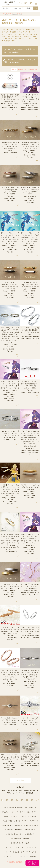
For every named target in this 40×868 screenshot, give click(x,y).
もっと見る (20, 780)
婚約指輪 (12, 808)
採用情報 (33, 856)
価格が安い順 (33, 69)
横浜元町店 (28, 825)
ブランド (15, 812)
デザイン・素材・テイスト (29, 812)
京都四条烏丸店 (30, 830)
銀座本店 (25, 821)
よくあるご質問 (7, 821)
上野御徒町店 (17, 825)
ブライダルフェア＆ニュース (15, 847)
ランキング (14, 816)
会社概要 (26, 839)
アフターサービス (10, 856)
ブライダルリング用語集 (28, 816)
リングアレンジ (23, 856)
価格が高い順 (22, 69)
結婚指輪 (20, 808)
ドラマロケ (31, 847)
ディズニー (6, 812)
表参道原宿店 (6, 825)
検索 (36, 8)
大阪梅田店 (19, 830)
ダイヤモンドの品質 (12, 852)
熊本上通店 (19, 834)
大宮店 (36, 825)
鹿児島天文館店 (16, 839)
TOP (5, 808)
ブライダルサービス (28, 852)
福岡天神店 (10, 834)
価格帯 (6, 816)
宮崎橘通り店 (30, 834)
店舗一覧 (17, 821)
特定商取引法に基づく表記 (20, 843)
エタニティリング (31, 808)
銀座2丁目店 (34, 821)
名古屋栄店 (9, 830)
